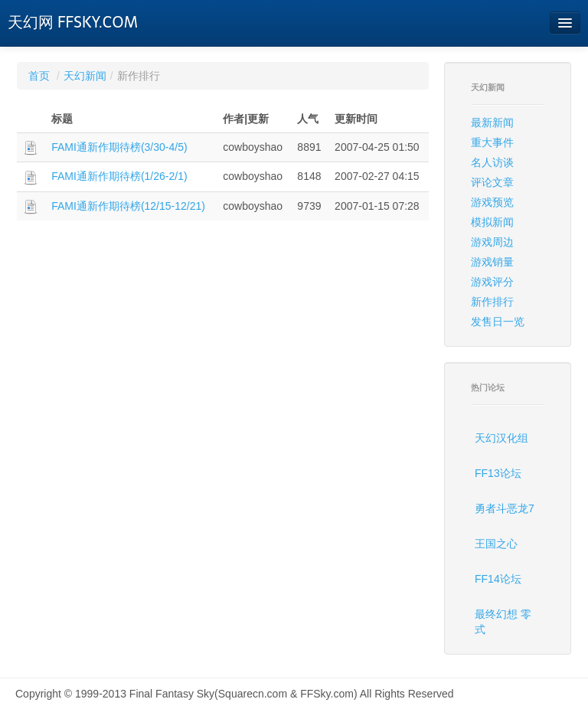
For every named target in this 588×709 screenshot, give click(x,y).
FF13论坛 (498, 473)
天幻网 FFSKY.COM (73, 22)
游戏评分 (492, 282)
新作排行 (492, 302)
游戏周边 (492, 242)
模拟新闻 (492, 222)
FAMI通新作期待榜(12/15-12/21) (128, 206)
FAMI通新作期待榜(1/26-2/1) (119, 176)
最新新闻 (492, 123)
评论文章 (492, 182)
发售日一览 (498, 322)
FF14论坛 (498, 579)
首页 (39, 76)
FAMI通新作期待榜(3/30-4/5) (119, 147)
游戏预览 (492, 202)
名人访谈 (492, 162)
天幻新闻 (85, 76)
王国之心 (496, 544)
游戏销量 (492, 262)
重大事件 (492, 142)
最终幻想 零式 (503, 622)
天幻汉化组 (501, 438)
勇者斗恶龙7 (505, 508)
